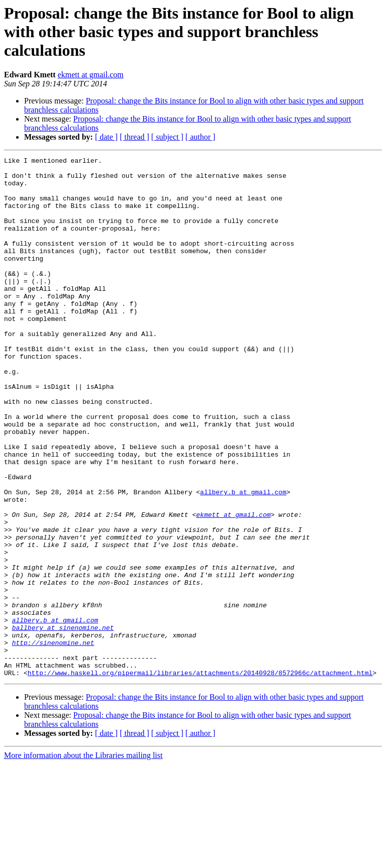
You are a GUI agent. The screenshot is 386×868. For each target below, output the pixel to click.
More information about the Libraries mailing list (83, 859)
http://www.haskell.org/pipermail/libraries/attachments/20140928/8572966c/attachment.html (200, 777)
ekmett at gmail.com (91, 75)
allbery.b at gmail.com (243, 560)
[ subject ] (167, 137)
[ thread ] (134, 137)
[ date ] (106, 137)
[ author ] (201, 137)
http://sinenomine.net (53, 740)
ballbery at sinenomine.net (63, 722)
